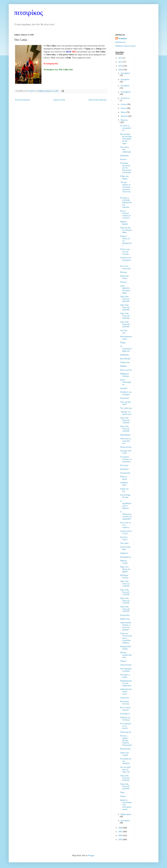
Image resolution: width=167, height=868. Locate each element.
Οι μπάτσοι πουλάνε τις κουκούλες (126, 459)
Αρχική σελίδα (59, 100)
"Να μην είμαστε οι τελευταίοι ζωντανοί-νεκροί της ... (125, 188)
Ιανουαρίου (125, 821)
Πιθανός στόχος (124, 562)
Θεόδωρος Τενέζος (124, 576)
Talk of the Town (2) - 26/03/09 (125, 307)
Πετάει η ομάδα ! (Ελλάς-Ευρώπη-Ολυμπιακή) (126, 740)
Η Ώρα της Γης (124, 490)
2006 (121, 836)
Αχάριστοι (124, 553)
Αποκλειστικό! (126, 665)
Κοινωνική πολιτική (125, 703)
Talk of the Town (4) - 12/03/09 (125, 609)
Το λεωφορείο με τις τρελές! (126, 726)
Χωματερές (125, 398)
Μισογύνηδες (125, 749)
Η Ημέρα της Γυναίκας (125, 719)
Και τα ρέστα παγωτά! (125, 709)
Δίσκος (123, 796)
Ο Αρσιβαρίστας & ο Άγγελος (126, 505)
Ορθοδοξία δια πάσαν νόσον (126, 692)
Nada (122, 792)
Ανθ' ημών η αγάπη (125, 676)
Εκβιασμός (124, 355)
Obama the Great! (124, 277)
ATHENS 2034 (124, 484)
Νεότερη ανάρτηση (22, 100)
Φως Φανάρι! (125, 359)
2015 (121, 58)
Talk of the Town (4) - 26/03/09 (125, 324)
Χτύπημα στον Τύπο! (126, 452)
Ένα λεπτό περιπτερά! (125, 267)
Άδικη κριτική (126, 447)
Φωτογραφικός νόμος (126, 338)
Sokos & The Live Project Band (126, 230)
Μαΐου (124, 112)
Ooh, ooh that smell (125, 403)
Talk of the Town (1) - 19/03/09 (125, 420)
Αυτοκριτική (125, 473)
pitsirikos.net (121, 42)
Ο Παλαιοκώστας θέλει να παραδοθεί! (126, 515)
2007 (121, 832)
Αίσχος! (123, 661)
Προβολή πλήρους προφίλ (126, 46)
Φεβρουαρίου (126, 814)
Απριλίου (125, 116)
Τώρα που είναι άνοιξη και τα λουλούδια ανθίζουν (126, 638)
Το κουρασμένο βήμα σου (126, 349)
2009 (121, 70)
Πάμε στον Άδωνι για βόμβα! (125, 569)
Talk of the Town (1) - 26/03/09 (125, 299)
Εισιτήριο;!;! (125, 714)
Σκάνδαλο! (124, 469)
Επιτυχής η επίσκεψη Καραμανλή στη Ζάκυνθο (126, 202)
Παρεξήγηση (125, 435)
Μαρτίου (124, 120)
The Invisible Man (125, 548)
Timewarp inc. (126, 732)
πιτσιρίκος (29, 13)
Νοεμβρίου (125, 79)
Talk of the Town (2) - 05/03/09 (125, 786)
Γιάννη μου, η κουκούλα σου (126, 441)
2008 (121, 828)
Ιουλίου (124, 104)
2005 (121, 840)
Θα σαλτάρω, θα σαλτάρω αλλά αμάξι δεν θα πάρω (126, 139)
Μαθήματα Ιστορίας (125, 375)
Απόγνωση (124, 698)
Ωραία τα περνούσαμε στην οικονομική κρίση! (126, 805)
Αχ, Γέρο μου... (124, 332)
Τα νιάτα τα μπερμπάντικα (126, 128)
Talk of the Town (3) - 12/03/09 (125, 601)
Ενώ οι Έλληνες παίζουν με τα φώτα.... (125, 214)
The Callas (124, 543)
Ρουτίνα (123, 159)
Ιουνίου (124, 108)
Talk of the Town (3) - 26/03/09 (125, 316)
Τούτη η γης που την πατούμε (125, 252)
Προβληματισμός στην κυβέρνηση (126, 683)
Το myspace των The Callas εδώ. (58, 69)
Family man (125, 362)
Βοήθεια (123, 366)
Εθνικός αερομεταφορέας (126, 655)
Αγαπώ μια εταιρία (124, 754)
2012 (121, 62)
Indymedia (124, 156)
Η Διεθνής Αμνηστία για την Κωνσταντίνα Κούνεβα (126, 168)
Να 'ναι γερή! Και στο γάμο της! (125, 770)
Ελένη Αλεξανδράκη (126, 382)
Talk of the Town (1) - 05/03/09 (125, 778)
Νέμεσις (123, 282)
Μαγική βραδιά (124, 223)
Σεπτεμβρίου (126, 92)
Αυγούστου (125, 98)
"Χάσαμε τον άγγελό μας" (126, 413)
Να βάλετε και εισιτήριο (126, 393)
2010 (121, 66)
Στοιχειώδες (125, 615)
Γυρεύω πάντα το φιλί (126, 532)
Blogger (91, 855)
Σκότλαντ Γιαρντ (124, 538)
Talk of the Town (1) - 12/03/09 (125, 584)
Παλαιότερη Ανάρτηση (97, 100)
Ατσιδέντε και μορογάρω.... (126, 260)
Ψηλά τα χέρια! (124, 478)
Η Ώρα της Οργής (124, 177)
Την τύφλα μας (126, 408)
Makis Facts (125, 619)
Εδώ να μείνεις (126, 370)
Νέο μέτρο (124, 465)
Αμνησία (124, 388)
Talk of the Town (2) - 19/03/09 (125, 429)
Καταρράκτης (125, 557)
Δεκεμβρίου (125, 73)
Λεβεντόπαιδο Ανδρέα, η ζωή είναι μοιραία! (126, 626)
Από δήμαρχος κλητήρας (126, 670)
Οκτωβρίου (125, 86)
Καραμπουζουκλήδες (126, 648)
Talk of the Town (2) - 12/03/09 (125, 592)
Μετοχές (124, 272)
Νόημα (123, 343)
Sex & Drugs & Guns (125, 496)
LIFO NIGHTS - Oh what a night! (125, 289)
